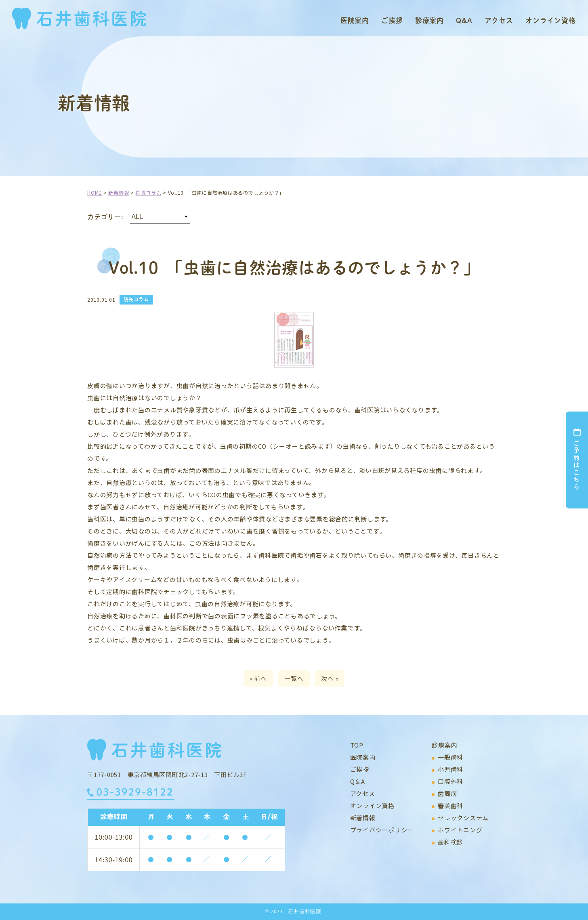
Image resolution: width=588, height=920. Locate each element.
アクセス (499, 20)
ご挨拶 (392, 20)
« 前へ (258, 678)
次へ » (330, 678)
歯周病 (447, 793)
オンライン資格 (551, 20)
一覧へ (294, 678)
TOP (357, 745)
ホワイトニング (460, 830)
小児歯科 (450, 769)
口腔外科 (450, 781)
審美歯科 (450, 806)
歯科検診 (450, 842)
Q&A (464, 20)
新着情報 (363, 818)
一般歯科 (450, 757)
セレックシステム (463, 818)
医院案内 (355, 20)
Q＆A (358, 781)
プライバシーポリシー (382, 830)
